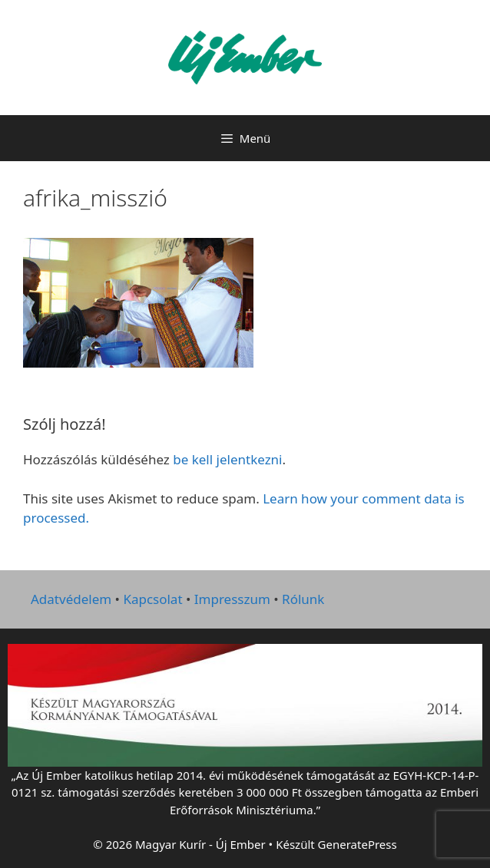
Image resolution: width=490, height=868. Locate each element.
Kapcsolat (152, 599)
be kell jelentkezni (227, 459)
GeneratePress (358, 844)
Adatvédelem (71, 599)
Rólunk (303, 599)
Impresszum (232, 599)
